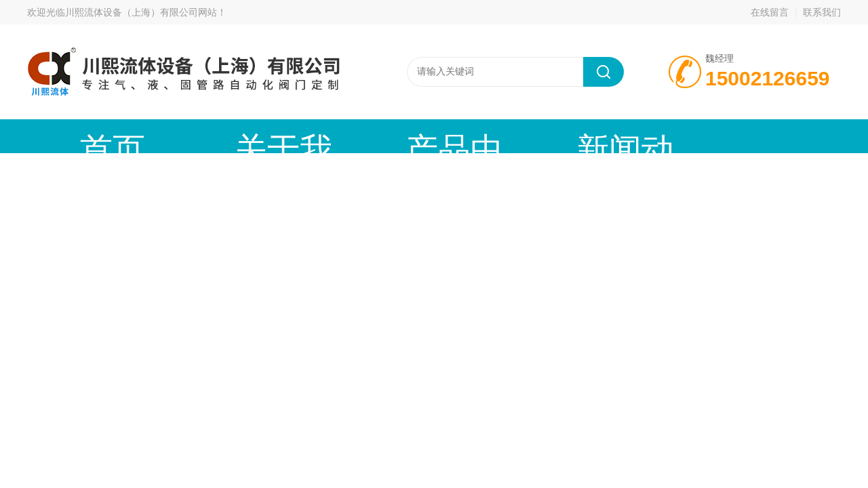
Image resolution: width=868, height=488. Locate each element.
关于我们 (200, 136)
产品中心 (315, 136)
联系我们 (822, 12)
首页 (85, 136)
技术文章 (546, 136)
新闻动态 (431, 136)
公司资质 (661, 136)
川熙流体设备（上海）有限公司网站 (141, 12)
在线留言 (770, 12)
